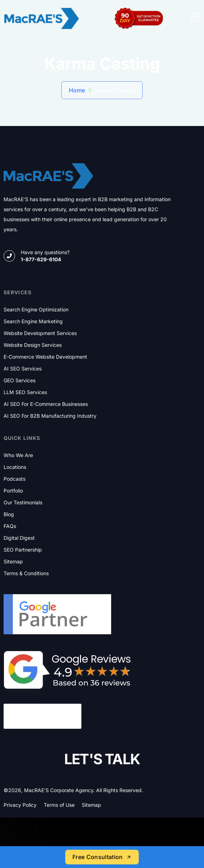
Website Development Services (40, 333)
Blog (9, 514)
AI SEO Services (23, 369)
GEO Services (20, 380)
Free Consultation (102, 857)
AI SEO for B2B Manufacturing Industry (50, 416)
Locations (15, 467)
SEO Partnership (23, 550)
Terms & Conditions (26, 573)
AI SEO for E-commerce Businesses (46, 404)
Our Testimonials (23, 503)
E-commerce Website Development (45, 357)
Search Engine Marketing (33, 321)
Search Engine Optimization (36, 310)
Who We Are (18, 455)
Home (77, 90)
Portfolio (13, 491)
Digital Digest (19, 538)
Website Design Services (33, 345)
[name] (195, 17)
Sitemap (13, 562)
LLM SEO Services (25, 392)
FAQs (10, 526)
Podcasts (15, 479)
